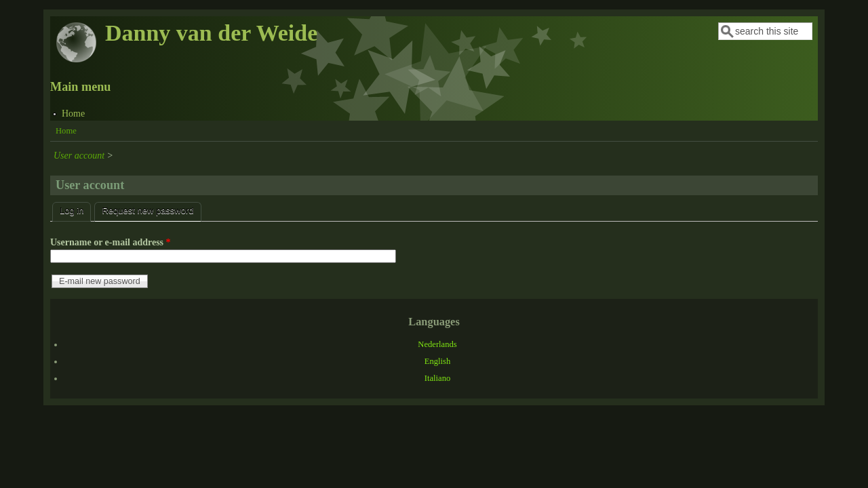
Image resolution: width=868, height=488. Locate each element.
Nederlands (437, 344)
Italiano (437, 378)
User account (79, 156)
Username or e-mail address (111, 242)
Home (73, 114)
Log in (72, 210)
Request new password (151, 209)
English (437, 361)
